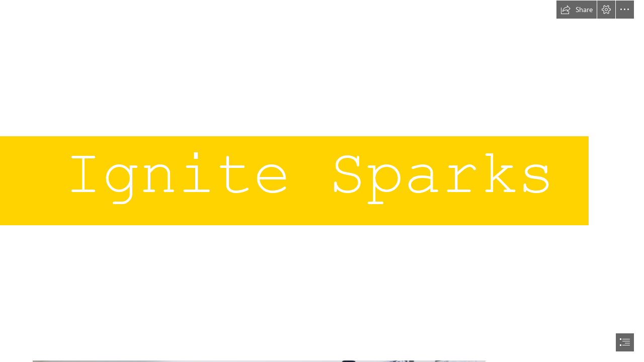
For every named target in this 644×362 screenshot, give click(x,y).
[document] (322, 181)
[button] (577, 10)
